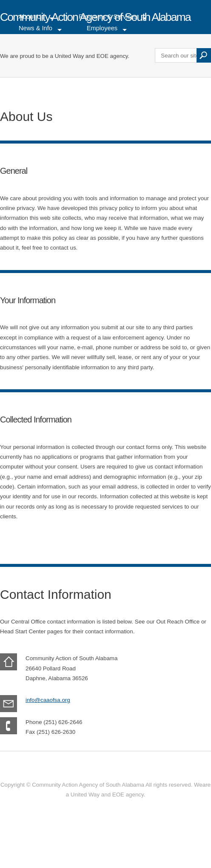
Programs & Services (108, 17)
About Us (31, 17)
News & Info (36, 28)
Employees (102, 28)
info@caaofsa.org (48, 700)
